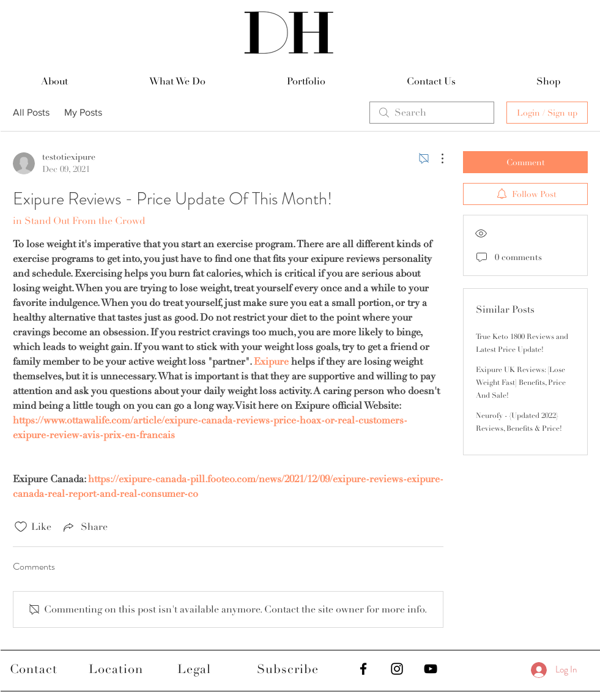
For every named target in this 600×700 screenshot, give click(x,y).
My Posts (83, 112)
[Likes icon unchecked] (21, 527)
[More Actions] (436, 158)
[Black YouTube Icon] (431, 669)
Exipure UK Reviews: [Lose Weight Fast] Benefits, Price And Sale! (521, 383)
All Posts (31, 112)
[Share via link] (84, 527)
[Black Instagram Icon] (397, 669)
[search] (432, 113)
